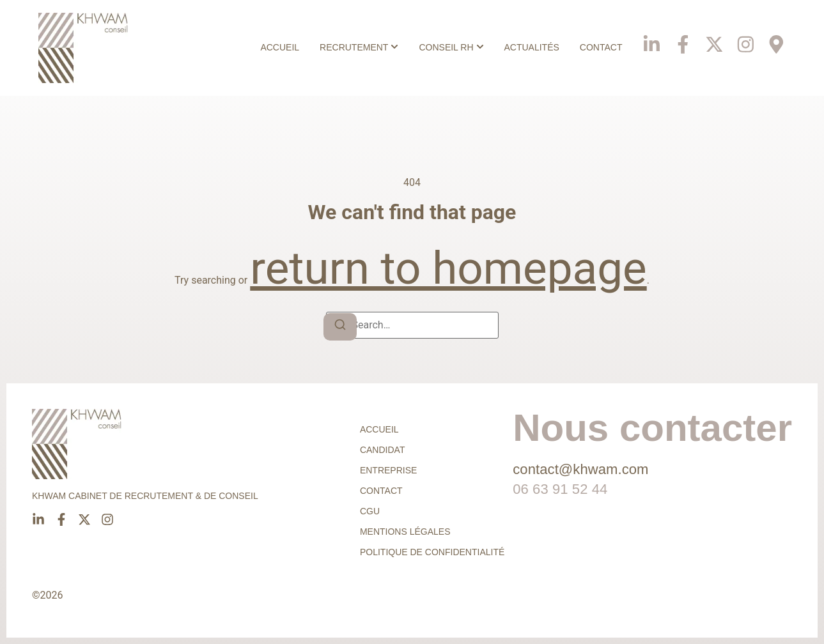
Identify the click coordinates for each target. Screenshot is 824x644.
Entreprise (388, 470)
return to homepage (448, 268)
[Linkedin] (648, 39)
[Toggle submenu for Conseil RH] (474, 48)
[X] (712, 39)
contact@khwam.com (580, 469)
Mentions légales (405, 532)
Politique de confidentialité (432, 552)
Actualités (527, 47)
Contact (597, 47)
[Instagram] (744, 39)
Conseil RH (442, 47)
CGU (370, 511)
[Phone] (776, 39)
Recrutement (350, 47)
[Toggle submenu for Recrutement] (389, 48)
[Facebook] (680, 39)
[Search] (340, 327)
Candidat (383, 450)
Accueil (276, 47)
